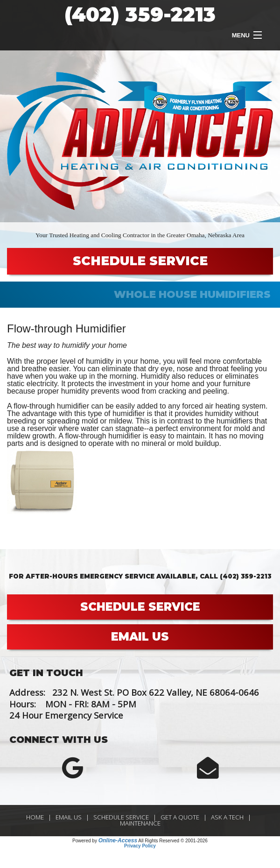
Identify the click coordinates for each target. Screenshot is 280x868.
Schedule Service (121, 817)
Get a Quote (180, 817)
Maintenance (140, 823)
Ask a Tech (227, 817)
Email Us (69, 817)
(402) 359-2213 (140, 14)
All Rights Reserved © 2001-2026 (173, 841)
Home (35, 817)
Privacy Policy (140, 846)
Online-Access (118, 840)
